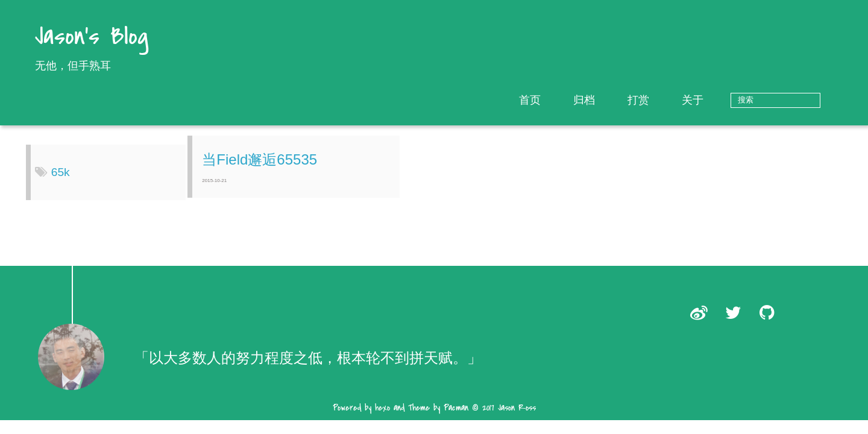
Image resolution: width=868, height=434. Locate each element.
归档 (621, 100)
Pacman (456, 417)
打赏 (676, 100)
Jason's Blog (92, 38)
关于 (730, 100)
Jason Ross (517, 417)
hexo (382, 417)
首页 (567, 100)
